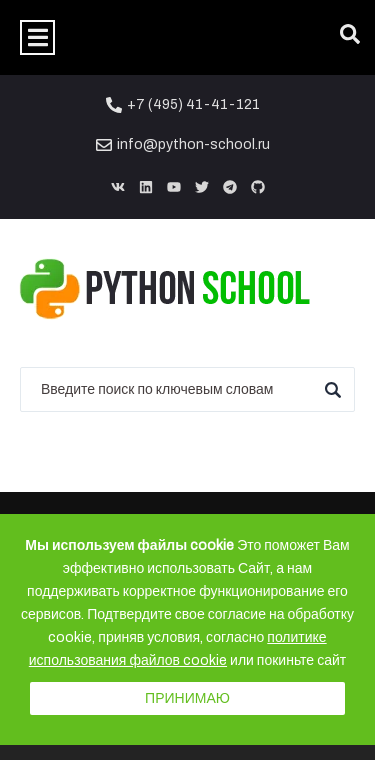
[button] (37, 37)
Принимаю (187, 698)
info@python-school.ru (193, 144)
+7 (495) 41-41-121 (193, 104)
